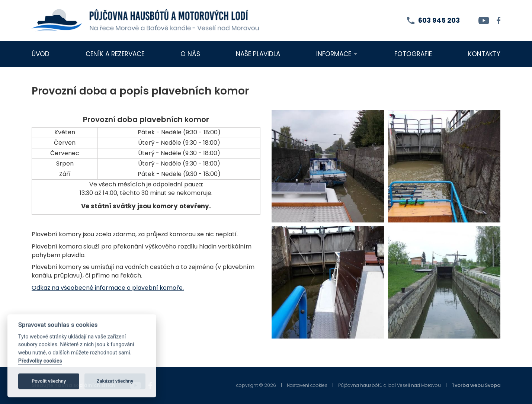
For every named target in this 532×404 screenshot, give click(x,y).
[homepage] (146, 21)
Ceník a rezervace (115, 54)
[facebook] (499, 20)
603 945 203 (439, 20)
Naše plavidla (258, 54)
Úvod (41, 54)
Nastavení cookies (307, 385)
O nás (190, 54)
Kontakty (484, 54)
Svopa (493, 385)
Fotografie (413, 54)
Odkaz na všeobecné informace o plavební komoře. (108, 288)
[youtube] (484, 20)
